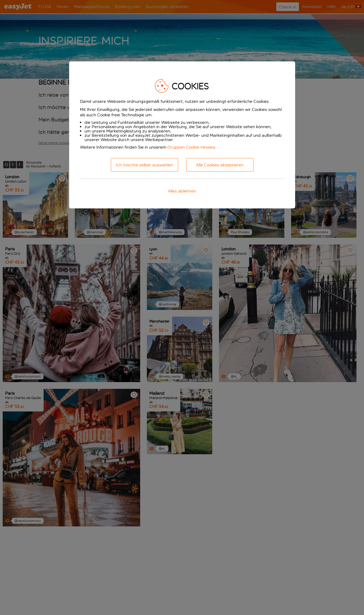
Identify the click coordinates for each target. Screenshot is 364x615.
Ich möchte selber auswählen (144, 165)
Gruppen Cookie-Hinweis (191, 147)
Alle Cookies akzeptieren (220, 165)
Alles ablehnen (182, 191)
